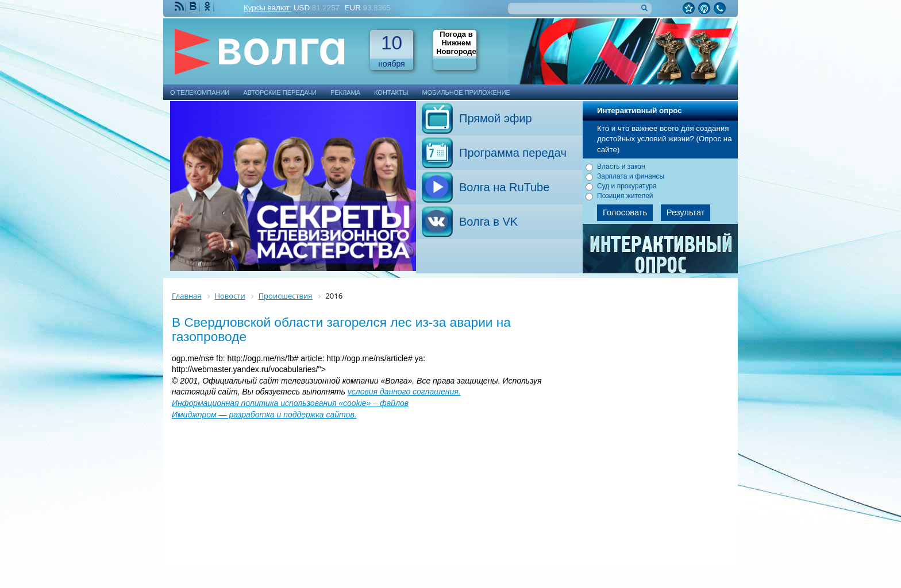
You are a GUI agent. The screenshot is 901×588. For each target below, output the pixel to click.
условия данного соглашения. (404, 392)
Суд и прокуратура (627, 186)
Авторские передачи (280, 92)
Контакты (391, 92)
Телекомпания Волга (265, 51)
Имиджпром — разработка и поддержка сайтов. (264, 415)
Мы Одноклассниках (209, 7)
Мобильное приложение (466, 92)
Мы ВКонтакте (194, 7)
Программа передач (513, 153)
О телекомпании (200, 92)
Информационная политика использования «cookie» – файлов (290, 403)
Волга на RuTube (504, 187)
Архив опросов (661, 253)
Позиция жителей (625, 196)
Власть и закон (621, 167)
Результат (686, 212)
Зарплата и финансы (631, 176)
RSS (180, 7)
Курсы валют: (267, 8)
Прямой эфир (496, 118)
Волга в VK (488, 222)
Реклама (345, 92)
